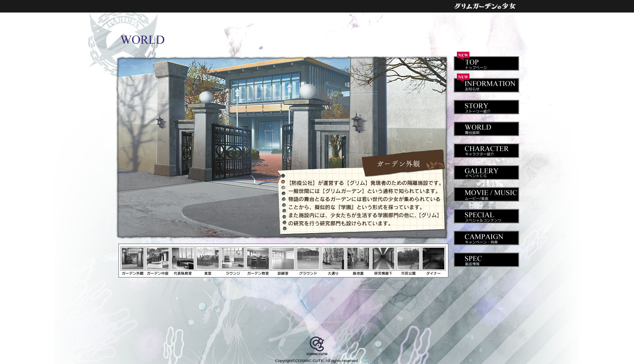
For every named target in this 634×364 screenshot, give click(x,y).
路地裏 (358, 261)
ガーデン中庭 (158, 261)
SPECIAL (485, 213)
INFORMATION (485, 82)
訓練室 (283, 261)
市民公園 (408, 261)
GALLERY (485, 169)
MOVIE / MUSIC (485, 191)
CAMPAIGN (485, 235)
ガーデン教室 (258, 261)
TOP (485, 60)
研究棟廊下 (383, 261)
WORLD (485, 126)
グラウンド (308, 261)
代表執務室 (183, 261)
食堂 (208, 261)
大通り (333, 261)
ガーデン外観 (133, 261)
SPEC (485, 257)
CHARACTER (485, 147)
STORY (485, 104)
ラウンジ (233, 261)
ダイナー (433, 261)
